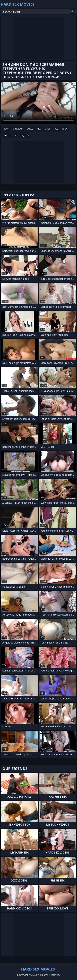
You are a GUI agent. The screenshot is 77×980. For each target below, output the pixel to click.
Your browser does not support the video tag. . (38, 103)
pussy (30, 129)
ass (56, 129)
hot (15, 135)
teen (7, 129)
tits (39, 129)
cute (6, 135)
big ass (25, 135)
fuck (65, 129)
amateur (18, 129)
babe (48, 129)
